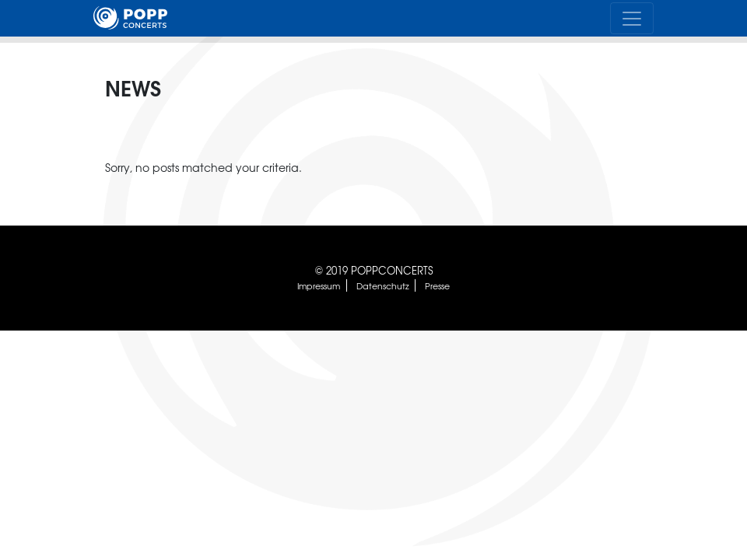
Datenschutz (383, 285)
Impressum (319, 285)
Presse (437, 285)
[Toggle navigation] (632, 18)
